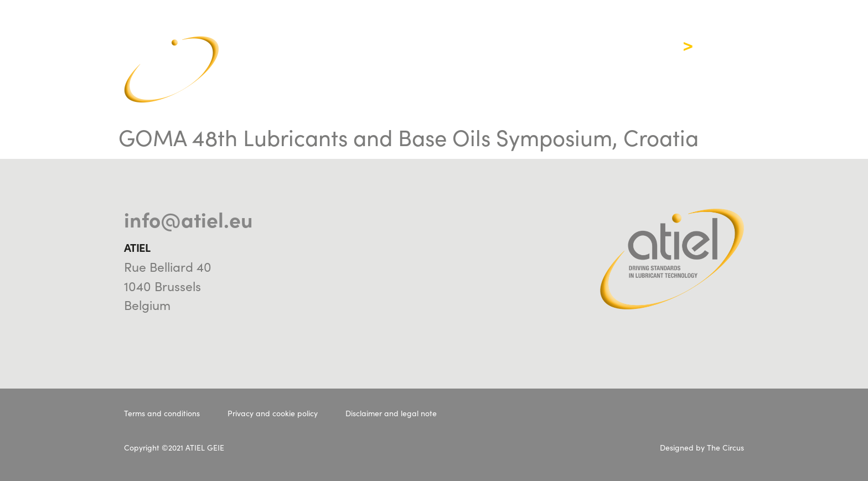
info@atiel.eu (188, 219)
